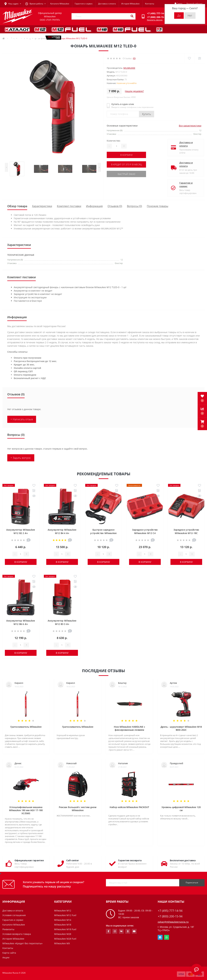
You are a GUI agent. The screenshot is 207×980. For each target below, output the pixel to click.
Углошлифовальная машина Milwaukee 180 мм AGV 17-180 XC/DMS (26, 810)
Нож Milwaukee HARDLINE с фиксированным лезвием (129, 728)
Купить (147, 114)
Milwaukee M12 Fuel (65, 915)
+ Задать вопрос (21, 458)
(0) (134, 58)
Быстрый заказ (126, 174)
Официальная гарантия (29, 860)
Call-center (73, 860)
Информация (94, 206)
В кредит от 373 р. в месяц (126, 164)
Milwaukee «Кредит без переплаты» (22, 943)
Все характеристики (190, 126)
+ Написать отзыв (22, 419)
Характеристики (42, 206)
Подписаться (192, 883)
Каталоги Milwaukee (60, 4)
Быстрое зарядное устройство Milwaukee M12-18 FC (103, 533)
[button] (202, 424)
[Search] (132, 16)
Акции (6, 957)
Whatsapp (167, 937)
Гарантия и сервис (84, 4)
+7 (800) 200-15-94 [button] (170, 916)
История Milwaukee (130, 4)
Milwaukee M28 (63, 934)
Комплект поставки (69, 206)
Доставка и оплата (107, 4)
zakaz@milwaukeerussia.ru (173, 922)
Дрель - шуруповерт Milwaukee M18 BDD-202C (181, 728)
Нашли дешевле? (134, 91)
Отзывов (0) (115, 206)
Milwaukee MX (62, 943)
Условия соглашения (14, 915)
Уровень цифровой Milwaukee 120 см (181, 809)
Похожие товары (158, 206)
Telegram (160, 937)
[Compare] (199, 58)
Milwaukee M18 (63, 925)
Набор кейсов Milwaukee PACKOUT (129, 807)
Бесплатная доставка (183, 860)
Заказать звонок (155, 20)
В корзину (126, 155)
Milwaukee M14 (63, 920)
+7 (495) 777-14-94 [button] (170, 911)
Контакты (150, 4)
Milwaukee (129, 68)
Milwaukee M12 (63, 911)
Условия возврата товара (17, 934)
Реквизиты (8, 929)
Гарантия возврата (130, 860)
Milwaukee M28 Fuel (65, 939)
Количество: (114, 141)
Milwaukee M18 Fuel (65, 929)
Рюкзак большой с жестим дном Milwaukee (78, 809)
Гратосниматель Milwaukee (26, 727)
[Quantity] (116, 146)
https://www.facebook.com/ (108, 931)
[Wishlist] (189, 58)
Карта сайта (9, 953)
